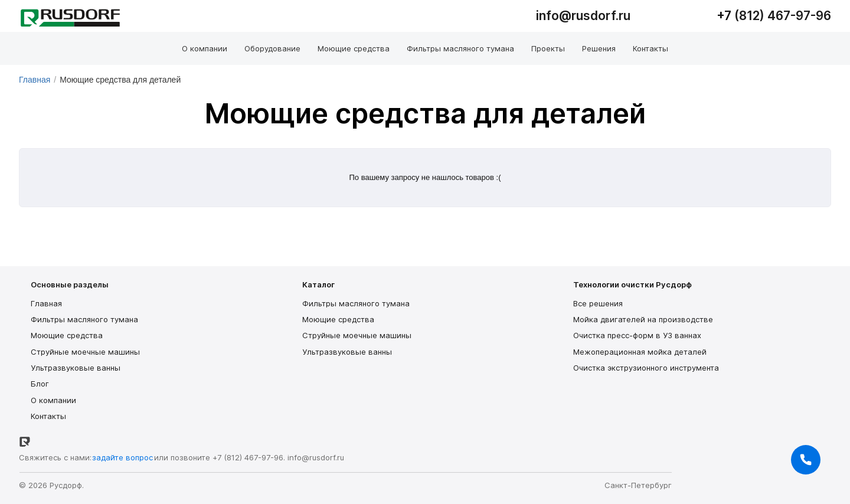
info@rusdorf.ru (316, 457)
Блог (40, 384)
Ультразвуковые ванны (76, 368)
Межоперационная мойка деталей (640, 352)
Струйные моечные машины (85, 352)
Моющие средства (67, 335)
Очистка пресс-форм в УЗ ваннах (637, 335)
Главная (35, 80)
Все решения (598, 303)
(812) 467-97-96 (783, 16)
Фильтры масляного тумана (84, 319)
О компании (53, 400)
